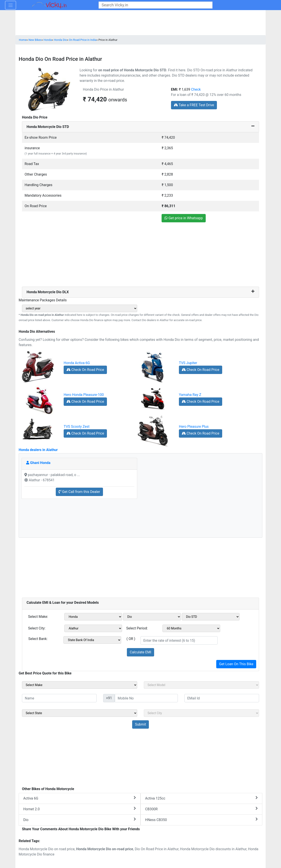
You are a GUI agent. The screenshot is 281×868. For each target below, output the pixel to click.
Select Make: (38, 617)
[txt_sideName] (59, 698)
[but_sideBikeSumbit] (140, 724)
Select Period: (137, 628)
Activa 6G (80, 798)
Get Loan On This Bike (236, 664)
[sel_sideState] (80, 713)
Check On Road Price (85, 370)
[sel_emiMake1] (93, 617)
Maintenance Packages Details (43, 300)
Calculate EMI (140, 652)
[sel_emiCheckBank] (92, 640)
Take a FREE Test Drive (194, 105)
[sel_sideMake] (80, 685)
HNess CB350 (201, 820)
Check (196, 89)
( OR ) (131, 639)
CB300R (201, 809)
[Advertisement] (140, 256)
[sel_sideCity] (201, 713)
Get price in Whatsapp (184, 218)
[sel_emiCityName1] (93, 628)
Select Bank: (38, 639)
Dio (80, 820)
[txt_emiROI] (179, 640)
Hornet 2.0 (80, 809)
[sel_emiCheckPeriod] (191, 628)
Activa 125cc (201, 798)
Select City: (37, 628)
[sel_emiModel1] (152, 617)
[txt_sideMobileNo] (146, 698)
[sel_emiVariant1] (211, 617)
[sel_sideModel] (201, 685)
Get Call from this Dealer (79, 492)
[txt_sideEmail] (222, 698)
